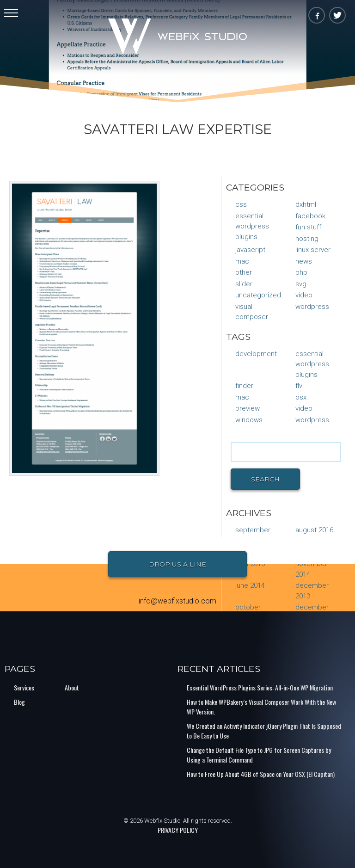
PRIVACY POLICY (178, 830)
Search (265, 479)
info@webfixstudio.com (177, 601)
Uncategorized (258, 295)
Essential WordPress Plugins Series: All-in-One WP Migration (260, 687)
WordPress (312, 307)
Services (24, 687)
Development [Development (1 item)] (256, 354)
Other (244, 272)
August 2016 (314, 530)
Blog (19, 702)
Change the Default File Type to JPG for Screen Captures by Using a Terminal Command (259, 755)
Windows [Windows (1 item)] (249, 420)
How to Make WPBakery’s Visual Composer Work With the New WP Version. (261, 707)
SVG (301, 284)
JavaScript (250, 250)
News (304, 261)
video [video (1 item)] (304, 408)
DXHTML (306, 204)
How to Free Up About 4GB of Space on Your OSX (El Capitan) (261, 774)
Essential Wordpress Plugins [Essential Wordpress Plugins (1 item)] (312, 364)
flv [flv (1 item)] (299, 386)
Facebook (310, 216)
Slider (244, 284)
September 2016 (253, 535)
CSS (241, 204)
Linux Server (313, 250)
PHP (301, 272)
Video (304, 295)
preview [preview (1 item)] (248, 408)
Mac (242, 261)
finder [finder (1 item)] (244, 386)
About (72, 687)
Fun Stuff (308, 227)
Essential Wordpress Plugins (252, 226)
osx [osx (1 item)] (301, 397)
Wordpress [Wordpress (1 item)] (312, 420)
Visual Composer (252, 312)
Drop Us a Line (177, 564)
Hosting (307, 239)
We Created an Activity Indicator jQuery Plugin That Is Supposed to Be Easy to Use (264, 731)
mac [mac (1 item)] (242, 397)
